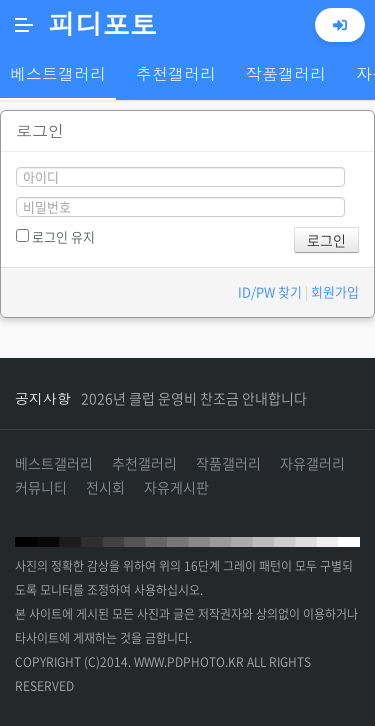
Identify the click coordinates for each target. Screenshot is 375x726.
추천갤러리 (144, 463)
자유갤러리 (312, 463)
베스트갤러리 (54, 463)
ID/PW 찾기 (270, 291)
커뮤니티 (41, 487)
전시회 (105, 487)
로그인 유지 (55, 236)
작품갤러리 (228, 463)
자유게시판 (176, 487)
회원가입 (335, 291)
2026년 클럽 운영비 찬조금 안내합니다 (194, 398)
